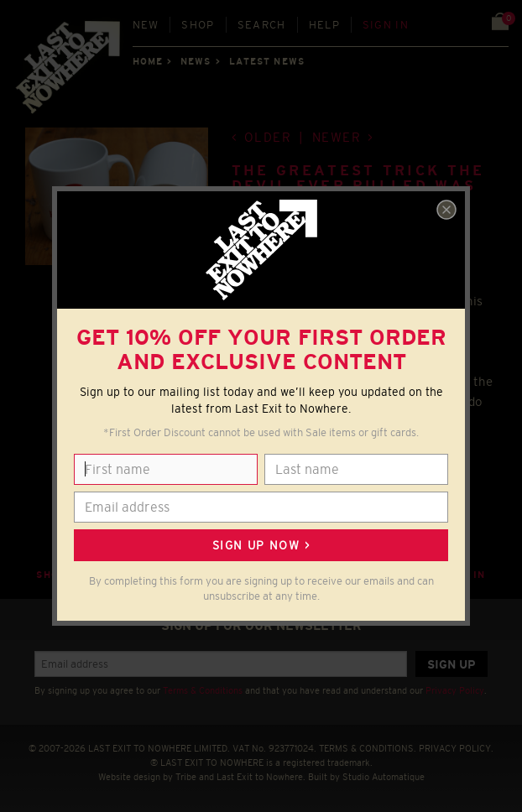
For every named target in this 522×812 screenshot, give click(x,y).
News (196, 61)
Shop (198, 25)
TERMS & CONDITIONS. (368, 748)
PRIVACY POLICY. (456, 748)
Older (268, 137)
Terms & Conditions (203, 690)
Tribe (186, 777)
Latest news (267, 61)
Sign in (386, 25)
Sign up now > (261, 545)
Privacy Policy (455, 690)
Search (262, 25)
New (146, 25)
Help (324, 25)
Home (148, 61)
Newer (337, 137)
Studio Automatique (384, 777)
